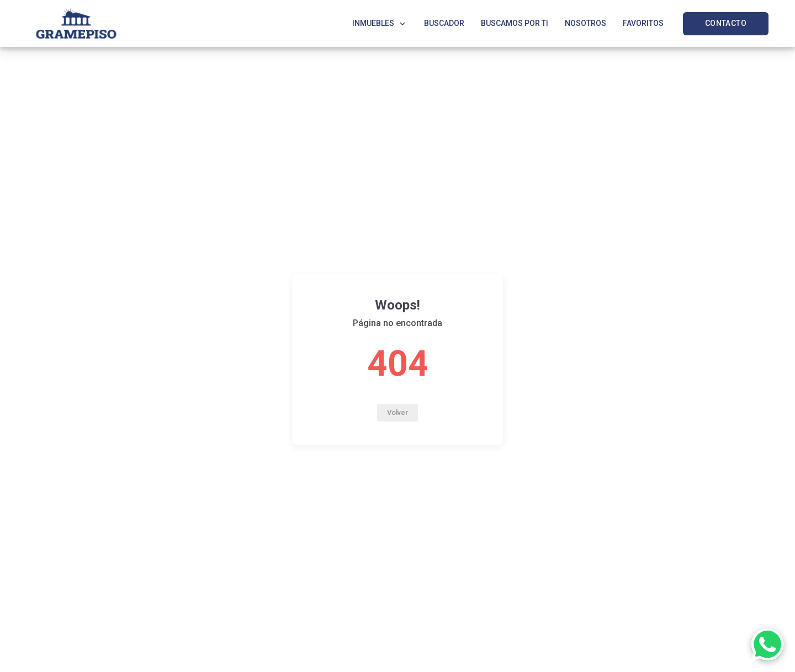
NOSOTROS (585, 23)
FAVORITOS (643, 23)
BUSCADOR (444, 23)
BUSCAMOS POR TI (515, 23)
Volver (397, 412)
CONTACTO (726, 23)
